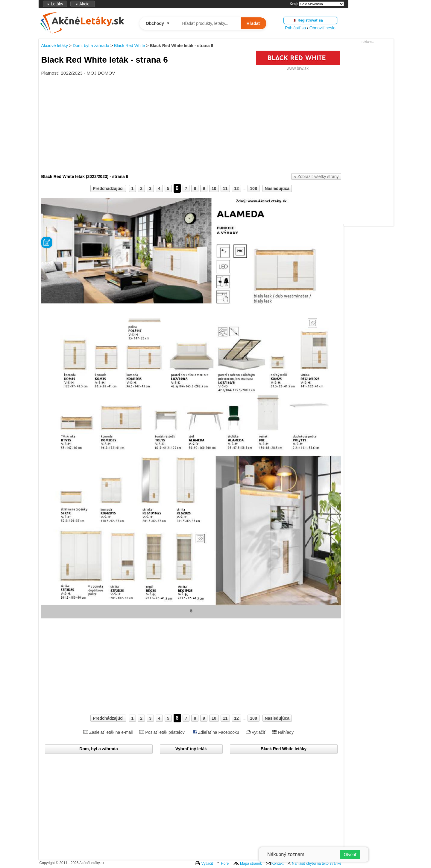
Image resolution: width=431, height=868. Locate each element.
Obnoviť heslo (323, 28)
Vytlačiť (259, 732)
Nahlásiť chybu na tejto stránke (317, 864)
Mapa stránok (251, 864)
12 (236, 188)
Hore (225, 864)
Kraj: (294, 4)
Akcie (82, 4)
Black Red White (129, 46)
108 (253, 188)
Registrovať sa (310, 20)
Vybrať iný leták (191, 749)
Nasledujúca (277, 188)
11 (225, 188)
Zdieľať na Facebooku (219, 732)
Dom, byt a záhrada (91, 46)
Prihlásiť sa (295, 28)
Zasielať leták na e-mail (111, 732)
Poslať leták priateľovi (165, 732)
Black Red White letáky (284, 749)
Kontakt (278, 864)
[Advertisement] (368, 134)
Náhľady (286, 732)
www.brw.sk (298, 68)
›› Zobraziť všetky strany (316, 176)
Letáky (55, 4)
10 (214, 188)
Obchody (158, 23)
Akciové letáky (55, 46)
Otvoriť (350, 855)
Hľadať (254, 23)
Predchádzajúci (108, 188)
